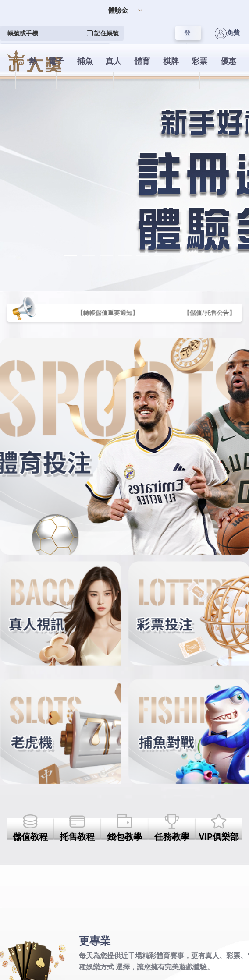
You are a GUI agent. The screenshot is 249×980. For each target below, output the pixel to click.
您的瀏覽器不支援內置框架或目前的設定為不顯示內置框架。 (125, 490)
